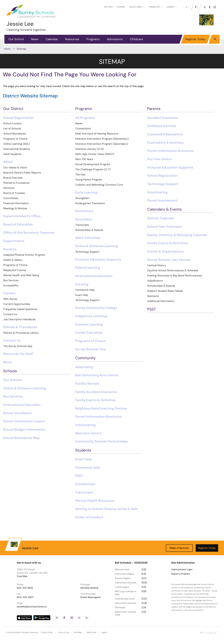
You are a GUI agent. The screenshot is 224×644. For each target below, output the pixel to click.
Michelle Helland (89, 588)
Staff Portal (91, 632)
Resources (72, 39)
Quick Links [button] (137, 7)
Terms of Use (64, 632)
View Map (22, 576)
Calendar (52, 39)
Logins (104, 632)
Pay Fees (108, 7)
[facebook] (210, 7)
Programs (93, 39)
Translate (156, 7)
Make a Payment (179, 548)
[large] (189, 7)
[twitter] (205, 7)
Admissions (115, 39)
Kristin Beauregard (90, 597)
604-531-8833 (25, 588)
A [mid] (186, 7)
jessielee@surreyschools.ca (32, 607)
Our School (16, 39)
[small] (184, 7)
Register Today (196, 39)
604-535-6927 (25, 597)
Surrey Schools (14, 632)
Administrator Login (182, 570)
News (35, 39)
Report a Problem (181, 574)
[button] (215, 39)
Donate (121, 7)
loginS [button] (172, 7)
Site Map (78, 632)
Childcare (137, 39)
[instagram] (215, 7)
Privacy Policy (47, 632)
